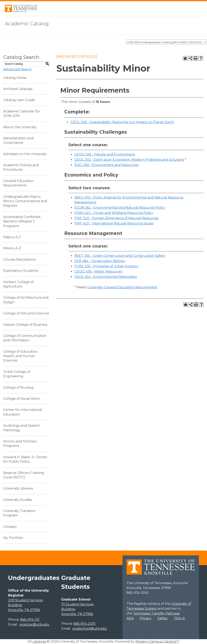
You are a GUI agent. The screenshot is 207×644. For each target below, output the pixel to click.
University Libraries (18, 488)
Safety (163, 618)
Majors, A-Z (12, 237)
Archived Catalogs (18, 89)
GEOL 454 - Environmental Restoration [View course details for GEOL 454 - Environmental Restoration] (106, 277)
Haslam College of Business (25, 325)
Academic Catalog (27, 24)
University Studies (18, 500)
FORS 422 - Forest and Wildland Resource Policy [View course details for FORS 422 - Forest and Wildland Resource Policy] (114, 213)
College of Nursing (18, 388)
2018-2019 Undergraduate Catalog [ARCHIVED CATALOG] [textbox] (164, 42)
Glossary (10, 527)
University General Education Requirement (122, 287)
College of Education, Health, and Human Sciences (21, 356)
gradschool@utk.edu (90, 629)
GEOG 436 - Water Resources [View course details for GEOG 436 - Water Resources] (98, 271)
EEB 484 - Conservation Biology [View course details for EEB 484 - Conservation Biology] (100, 261)
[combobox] (166, 42)
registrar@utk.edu (34, 624)
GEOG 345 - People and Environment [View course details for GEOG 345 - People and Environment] (105, 154)
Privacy (146, 618)
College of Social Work (21, 399)
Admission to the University (25, 154)
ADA (130, 618)
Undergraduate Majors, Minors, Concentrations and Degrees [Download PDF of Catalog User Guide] (25, 201)
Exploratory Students (21, 271)
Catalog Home (15, 78)
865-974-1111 (30, 620)
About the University (20, 127)
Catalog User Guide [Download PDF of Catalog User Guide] (19, 100)
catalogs (39, 641)
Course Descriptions (19, 260)
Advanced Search (17, 69)
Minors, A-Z (12, 248)
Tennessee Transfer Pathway (156, 613)
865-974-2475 (84, 624)
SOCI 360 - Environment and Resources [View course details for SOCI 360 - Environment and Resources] (106, 165)
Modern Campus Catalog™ (157, 641)
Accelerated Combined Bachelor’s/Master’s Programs (22, 221)
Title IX (179, 618)
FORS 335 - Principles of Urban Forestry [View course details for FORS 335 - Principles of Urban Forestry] (106, 266)
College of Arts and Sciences (26, 313)
